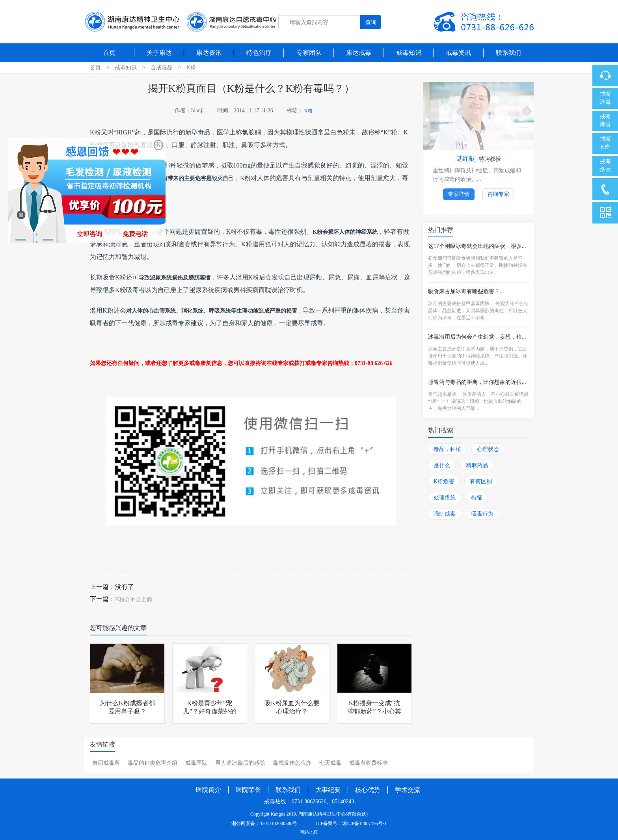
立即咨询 (89, 234)
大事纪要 (328, 790)
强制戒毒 (445, 514)
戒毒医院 (196, 763)
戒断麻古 (605, 120)
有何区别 (481, 481)
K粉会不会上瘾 (134, 599)
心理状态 (488, 449)
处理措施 (445, 498)
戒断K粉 (605, 143)
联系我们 (508, 53)
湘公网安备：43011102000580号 (264, 823)
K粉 (191, 68)
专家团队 (309, 53)
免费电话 (135, 234)
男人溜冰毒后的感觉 (240, 763)
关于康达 (159, 53)
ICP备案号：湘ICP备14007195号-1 (351, 823)
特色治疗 (259, 53)
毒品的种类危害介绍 (153, 763)
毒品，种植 (447, 449)
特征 (477, 498)
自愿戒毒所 (106, 763)
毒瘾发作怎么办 (292, 763)
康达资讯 (209, 53)
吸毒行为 (482, 514)
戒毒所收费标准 (369, 763)
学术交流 (408, 790)
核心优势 (368, 790)
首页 (109, 53)
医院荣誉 (248, 790)
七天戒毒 (330, 763)
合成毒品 (162, 68)
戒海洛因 (605, 165)
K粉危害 (444, 481)
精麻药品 (477, 465)
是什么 (442, 465)
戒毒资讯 (458, 53)
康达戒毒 (359, 53)
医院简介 (208, 790)
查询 (371, 22)
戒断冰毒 (605, 98)
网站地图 (309, 832)
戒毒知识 (409, 53)
